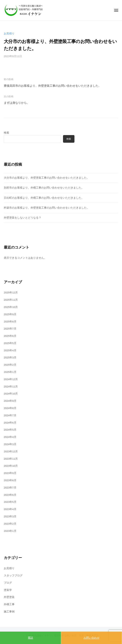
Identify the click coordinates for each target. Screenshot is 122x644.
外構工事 (9, 604)
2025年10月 (11, 307)
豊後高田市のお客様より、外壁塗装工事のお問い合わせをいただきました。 (53, 86)
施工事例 (9, 612)
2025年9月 (10, 314)
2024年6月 (10, 423)
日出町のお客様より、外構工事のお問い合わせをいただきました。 (44, 198)
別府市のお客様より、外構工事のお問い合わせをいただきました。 (44, 188)
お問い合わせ (91, 638)
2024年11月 (11, 387)
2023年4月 (10, 509)
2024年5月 (10, 430)
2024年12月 (11, 379)
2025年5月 (10, 343)
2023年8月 (10, 480)
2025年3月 (10, 358)
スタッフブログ (13, 576)
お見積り (9, 34)
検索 (6, 133)
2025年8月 (10, 322)
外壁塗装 (9, 597)
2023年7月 (10, 488)
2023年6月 (10, 495)
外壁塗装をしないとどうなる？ (23, 218)
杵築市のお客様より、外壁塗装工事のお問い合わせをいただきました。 (47, 208)
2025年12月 (11, 293)
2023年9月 (10, 473)
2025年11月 (11, 300)
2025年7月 (10, 329)
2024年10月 (11, 394)
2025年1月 (10, 372)
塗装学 (8, 590)
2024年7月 (10, 415)
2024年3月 (10, 444)
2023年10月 (11, 466)
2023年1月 (10, 531)
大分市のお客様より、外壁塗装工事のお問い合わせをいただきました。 (47, 178)
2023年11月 (11, 459)
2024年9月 (10, 401)
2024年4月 (10, 437)
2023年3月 (10, 516)
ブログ (8, 583)
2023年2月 (10, 524)
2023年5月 (10, 502)
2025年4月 (10, 350)
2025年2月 (10, 365)
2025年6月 (10, 336)
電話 (30, 638)
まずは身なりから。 (17, 103)
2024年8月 (10, 408)
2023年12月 (11, 452)
